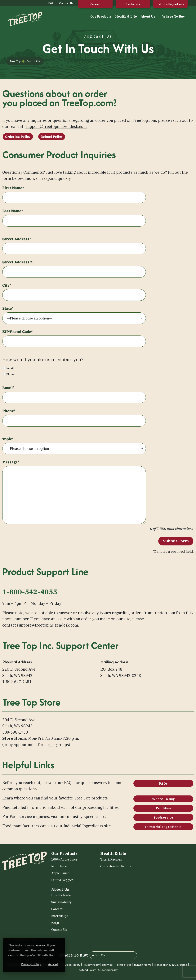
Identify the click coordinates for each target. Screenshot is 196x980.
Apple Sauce (60, 873)
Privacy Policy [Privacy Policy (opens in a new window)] (51, 964)
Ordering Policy (18, 137)
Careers (95, 4)
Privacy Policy (91, 965)
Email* (8, 388)
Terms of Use (123, 965)
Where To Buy (174, 16)
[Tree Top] (21, 16)
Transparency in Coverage (171, 965)
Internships (60, 916)
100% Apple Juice (64, 859)
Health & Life (126, 16)
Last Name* (13, 211)
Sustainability (61, 902)
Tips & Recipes (111, 859)
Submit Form (176, 541)
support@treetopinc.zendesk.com (56, 126)
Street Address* (17, 239)
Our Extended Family (116, 866)
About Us (148, 16)
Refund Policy (52, 137)
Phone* (9, 411)
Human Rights (143, 965)
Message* (11, 462)
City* (7, 285)
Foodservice (133, 4)
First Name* (13, 188)
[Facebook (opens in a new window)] (5, 940)
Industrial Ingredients (170, 4)
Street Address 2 (17, 262)
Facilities (163, 808)
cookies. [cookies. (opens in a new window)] (45, 945)
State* (8, 308)
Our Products (101, 16)
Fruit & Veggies (62, 880)
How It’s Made (61, 895)
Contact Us (66, 3)
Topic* (8, 439)
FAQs (51, 3)
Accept (73, 964)
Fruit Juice (59, 866)
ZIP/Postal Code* (18, 332)
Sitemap (107, 965)
